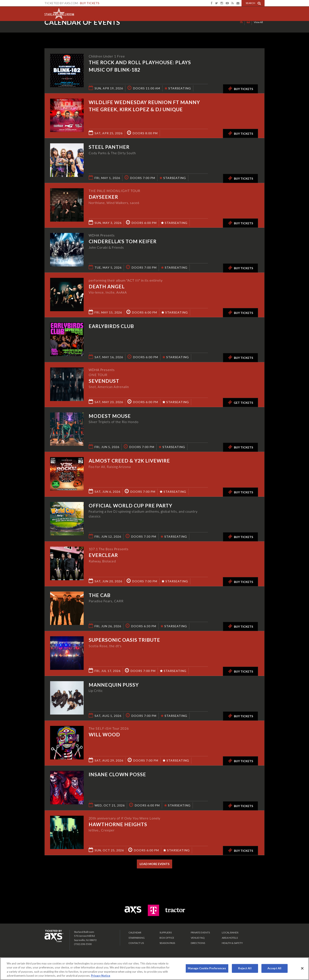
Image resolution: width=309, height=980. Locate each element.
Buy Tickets (90, 3)
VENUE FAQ (198, 938)
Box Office (167, 938)
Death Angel (107, 286)
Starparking (137, 938)
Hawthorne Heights (118, 824)
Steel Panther (109, 147)
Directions (198, 943)
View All (258, 30)
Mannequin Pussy (114, 685)
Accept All (274, 968)
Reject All (245, 968)
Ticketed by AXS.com (151, 31)
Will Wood (104, 734)
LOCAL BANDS (230, 932)
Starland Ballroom (59, 13)
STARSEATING (178, 88)
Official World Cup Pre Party (130, 506)
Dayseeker (103, 197)
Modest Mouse (110, 416)
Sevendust (104, 381)
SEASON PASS (167, 943)
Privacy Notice (101, 976)
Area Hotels (230, 938)
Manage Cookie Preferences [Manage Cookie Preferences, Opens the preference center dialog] (207, 968)
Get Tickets (240, 402)
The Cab (100, 595)
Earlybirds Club (111, 326)
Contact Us (136, 943)
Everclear (103, 555)
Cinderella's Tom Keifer (123, 242)
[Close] (302, 968)
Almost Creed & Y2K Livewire (129, 461)
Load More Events (154, 864)
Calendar (135, 932)
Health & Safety (232, 943)
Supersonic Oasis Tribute (124, 640)
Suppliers (166, 932)
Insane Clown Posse (117, 774)
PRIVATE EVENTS (200, 932)
